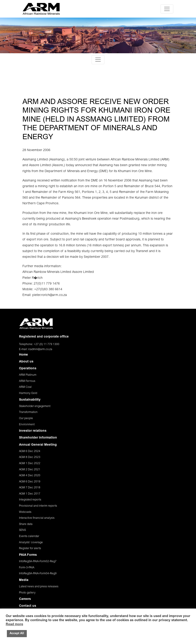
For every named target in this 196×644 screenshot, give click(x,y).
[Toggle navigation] (167, 9)
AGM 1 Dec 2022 (30, 463)
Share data (26, 524)
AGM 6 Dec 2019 (30, 482)
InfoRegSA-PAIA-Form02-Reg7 (38, 562)
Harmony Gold (28, 393)
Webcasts (25, 512)
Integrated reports (30, 500)
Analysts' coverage (31, 543)
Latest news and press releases (39, 587)
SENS (22, 530)
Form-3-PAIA (27, 568)
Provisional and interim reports (38, 506)
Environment (27, 425)
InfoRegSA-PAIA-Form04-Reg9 (38, 574)
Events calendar (29, 536)
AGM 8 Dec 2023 (30, 457)
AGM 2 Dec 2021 (30, 470)
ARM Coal (25, 387)
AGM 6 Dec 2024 (30, 451)
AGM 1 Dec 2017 (30, 494)
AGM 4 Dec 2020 (30, 476)
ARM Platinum (28, 375)
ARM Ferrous (27, 381)
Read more (14, 624)
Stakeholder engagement (35, 406)
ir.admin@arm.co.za (40, 349)
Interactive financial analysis (37, 518)
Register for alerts (30, 548)
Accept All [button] (17, 634)
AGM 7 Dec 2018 (30, 488)
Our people (26, 418)
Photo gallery (27, 593)
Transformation (28, 412)
